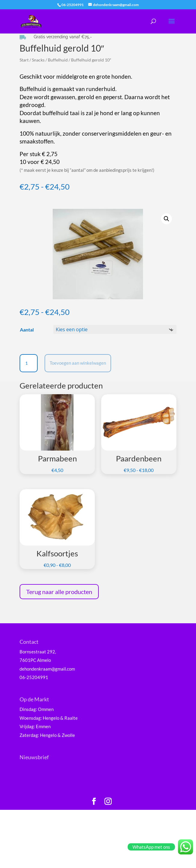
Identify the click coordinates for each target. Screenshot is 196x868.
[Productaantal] (29, 363)
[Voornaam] (69, 805)
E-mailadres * (44, 776)
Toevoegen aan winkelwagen (78, 363)
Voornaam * (42, 796)
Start (24, 60)
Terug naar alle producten (59, 592)
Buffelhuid (58, 60)
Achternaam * (44, 816)
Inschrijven (69, 841)
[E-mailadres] (69, 785)
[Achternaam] (69, 825)
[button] (166, 219)
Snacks (38, 60)
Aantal (27, 330)
